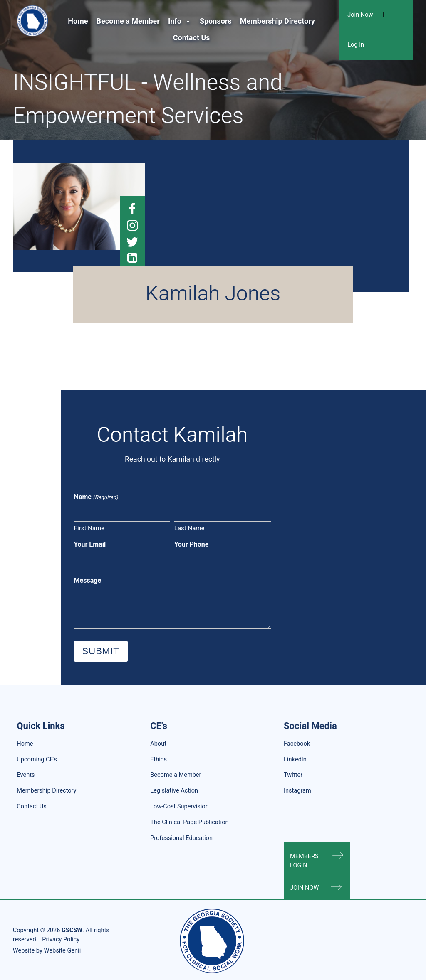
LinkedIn (295, 760)
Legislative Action (174, 791)
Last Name (189, 528)
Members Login (304, 861)
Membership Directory (277, 21)
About (158, 744)
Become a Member (128, 21)
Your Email (90, 544)
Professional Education (181, 838)
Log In (356, 45)
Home (78, 21)
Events (26, 775)
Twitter (293, 775)
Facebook (297, 744)
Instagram (297, 791)
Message (88, 581)
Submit (101, 651)
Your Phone (192, 544)
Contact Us (192, 38)
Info (180, 22)
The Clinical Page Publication (189, 822)
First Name (89, 528)
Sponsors (216, 21)
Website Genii (62, 951)
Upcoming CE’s (37, 760)
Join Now (360, 15)
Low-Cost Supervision (180, 806)
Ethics (159, 760)
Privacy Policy (61, 939)
